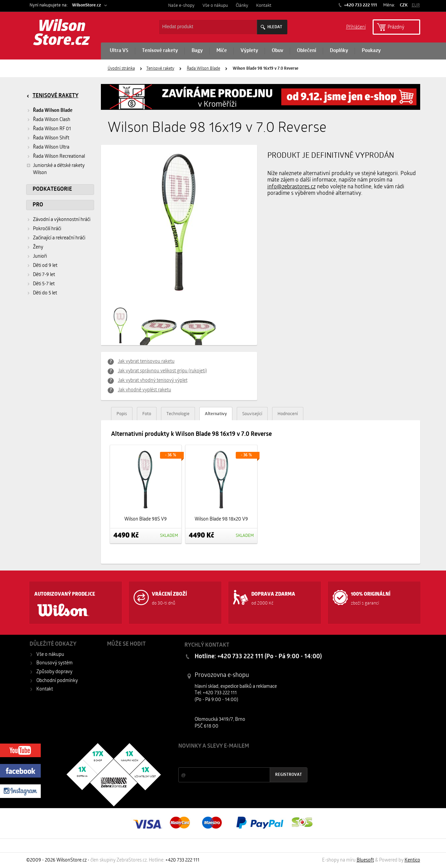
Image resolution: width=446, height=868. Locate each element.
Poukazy (371, 51)
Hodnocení (288, 414)
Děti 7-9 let (44, 275)
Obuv (278, 51)
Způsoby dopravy (54, 672)
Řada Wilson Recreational (59, 157)
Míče (222, 51)
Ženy (38, 247)
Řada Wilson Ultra (51, 147)
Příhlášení (356, 27)
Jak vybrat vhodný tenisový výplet (153, 381)
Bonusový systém (55, 663)
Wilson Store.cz (62, 34)
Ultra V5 (119, 51)
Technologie (178, 414)
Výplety (249, 51)
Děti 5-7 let (44, 284)
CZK (404, 5)
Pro (38, 205)
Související (252, 414)
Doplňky (339, 51)
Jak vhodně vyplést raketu (145, 390)
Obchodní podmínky (57, 681)
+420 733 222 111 (360, 5)
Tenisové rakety (160, 51)
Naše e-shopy (181, 6)
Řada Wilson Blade (203, 69)
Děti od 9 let (45, 266)
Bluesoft (365, 860)
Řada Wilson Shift (51, 138)
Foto (147, 414)
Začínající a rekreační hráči (59, 238)
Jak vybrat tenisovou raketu (146, 362)
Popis (122, 414)
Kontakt (264, 6)
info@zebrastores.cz (291, 187)
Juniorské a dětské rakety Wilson (55, 169)
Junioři (40, 257)
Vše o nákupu (215, 6)
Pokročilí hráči (47, 229)
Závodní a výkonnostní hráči (62, 220)
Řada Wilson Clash (52, 120)
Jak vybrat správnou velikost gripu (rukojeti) (162, 371)
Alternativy (216, 414)
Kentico (412, 860)
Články (242, 6)
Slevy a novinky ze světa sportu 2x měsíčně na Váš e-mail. (236, 759)
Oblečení (307, 51)
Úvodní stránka (121, 69)
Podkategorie (52, 189)
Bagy (197, 51)
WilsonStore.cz (86, 5)
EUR (416, 5)
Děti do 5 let (45, 293)
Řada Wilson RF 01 (52, 129)
